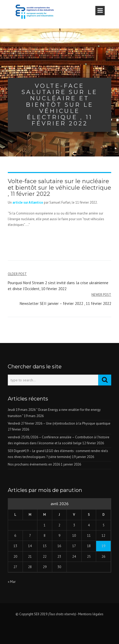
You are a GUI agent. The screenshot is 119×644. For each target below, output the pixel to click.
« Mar (12, 582)
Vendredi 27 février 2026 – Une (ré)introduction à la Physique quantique (59, 423)
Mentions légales (91, 614)
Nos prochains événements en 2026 (34, 464)
